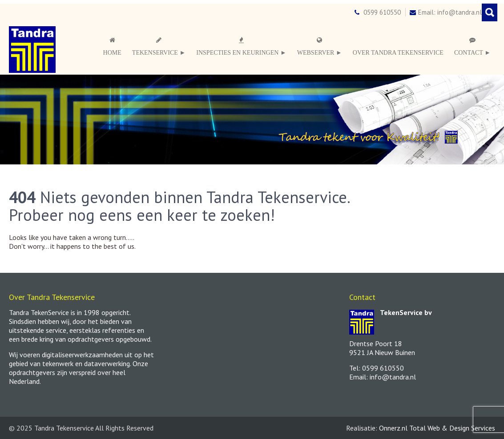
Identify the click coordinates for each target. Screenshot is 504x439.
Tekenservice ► (159, 46)
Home (112, 46)
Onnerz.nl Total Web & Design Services (437, 428)
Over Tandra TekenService (398, 53)
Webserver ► (320, 46)
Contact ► (472, 46)
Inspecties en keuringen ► (241, 46)
